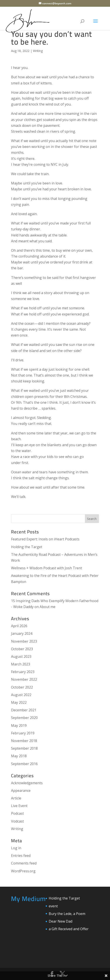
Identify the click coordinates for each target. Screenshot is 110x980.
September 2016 (24, 764)
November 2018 (24, 741)
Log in (16, 848)
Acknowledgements (27, 783)
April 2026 (19, 626)
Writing (38, 51)
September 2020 (24, 718)
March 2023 (21, 664)
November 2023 (24, 641)
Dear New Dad (61, 921)
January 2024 (22, 633)
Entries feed (21, 856)
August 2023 (21, 657)
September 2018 (24, 748)
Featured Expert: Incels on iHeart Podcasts (45, 539)
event (53, 906)
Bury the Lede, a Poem (67, 914)
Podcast (17, 813)
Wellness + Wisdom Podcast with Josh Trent (47, 568)
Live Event (19, 806)
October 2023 (22, 649)
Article (16, 798)
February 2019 (23, 733)
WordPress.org (23, 871)
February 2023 (23, 672)
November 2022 (24, 679)
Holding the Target (27, 547)
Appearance (21, 791)
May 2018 (19, 756)
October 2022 (22, 687)
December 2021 (24, 710)
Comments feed (24, 863)
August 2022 (21, 695)
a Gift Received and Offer (69, 929)
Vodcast (17, 821)
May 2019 (19, 725)
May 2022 (19, 702)
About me (48, 607)
